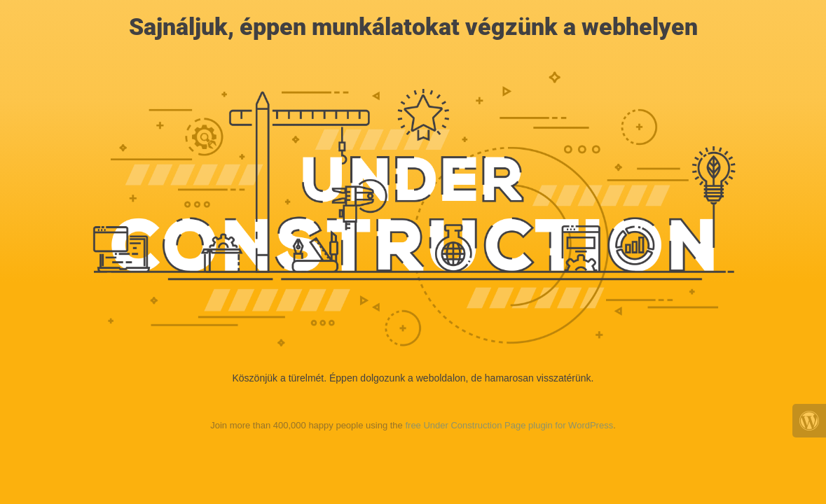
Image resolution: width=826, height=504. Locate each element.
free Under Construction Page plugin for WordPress (509, 425)
